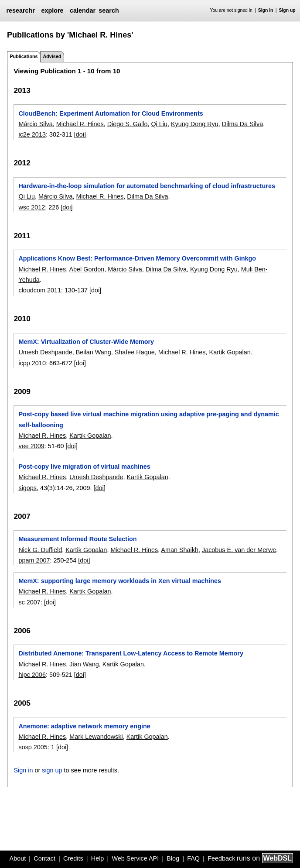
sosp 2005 (33, 747)
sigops (27, 488)
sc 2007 (29, 602)
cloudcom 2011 (40, 290)
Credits (73, 858)
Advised (52, 56)
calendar (83, 10)
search (109, 10)
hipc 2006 (32, 675)
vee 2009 (31, 446)
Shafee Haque (135, 352)
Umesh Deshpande (45, 352)
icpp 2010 (32, 363)
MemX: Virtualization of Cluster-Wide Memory (86, 342)
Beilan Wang (94, 352)
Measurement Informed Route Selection (77, 539)
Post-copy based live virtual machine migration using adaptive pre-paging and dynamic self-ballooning (148, 419)
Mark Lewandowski (96, 737)
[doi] (80, 134)
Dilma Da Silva (242, 124)
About (18, 858)
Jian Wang (84, 664)
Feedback (221, 858)
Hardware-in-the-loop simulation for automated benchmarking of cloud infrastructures (147, 186)
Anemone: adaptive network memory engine (84, 726)
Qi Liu (159, 124)
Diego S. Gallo (128, 124)
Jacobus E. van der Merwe (239, 550)
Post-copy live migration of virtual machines (84, 467)
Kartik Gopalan (230, 352)
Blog (173, 858)
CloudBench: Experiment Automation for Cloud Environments (111, 113)
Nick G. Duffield (40, 550)
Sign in (266, 10)
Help (98, 858)
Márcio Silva (35, 124)
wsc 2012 (32, 207)
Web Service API (135, 858)
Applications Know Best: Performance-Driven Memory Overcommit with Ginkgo (137, 258)
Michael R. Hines (80, 124)
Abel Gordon (87, 269)
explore (52, 10)
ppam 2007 (34, 560)
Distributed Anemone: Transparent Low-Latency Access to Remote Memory (131, 653)
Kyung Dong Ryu (195, 124)
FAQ (193, 858)
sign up (52, 770)
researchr (20, 10)
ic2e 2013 (32, 134)
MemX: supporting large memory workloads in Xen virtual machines (120, 581)
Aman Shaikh (180, 550)
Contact (44, 858)
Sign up (287, 10)
